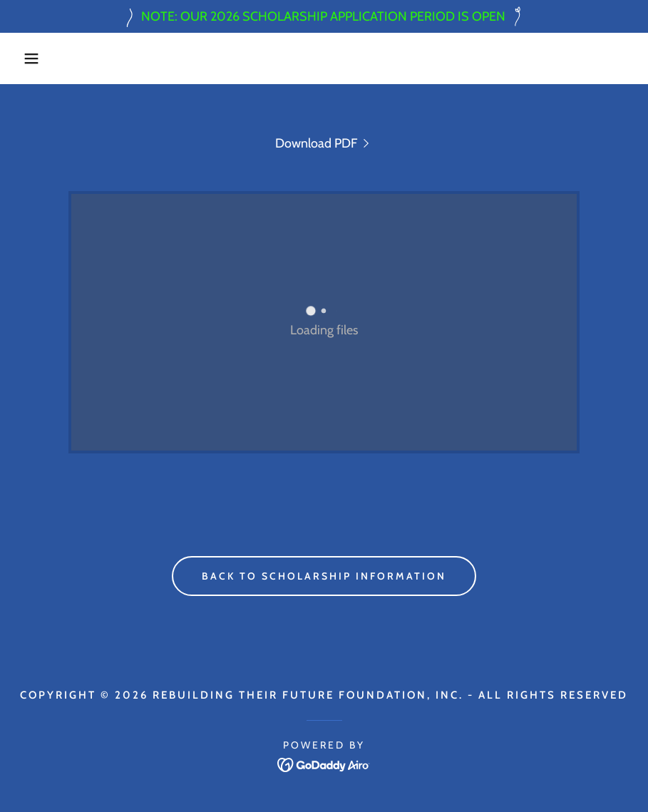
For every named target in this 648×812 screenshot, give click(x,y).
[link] (324, 143)
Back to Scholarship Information (324, 576)
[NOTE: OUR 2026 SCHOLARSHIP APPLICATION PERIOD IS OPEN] (324, 16)
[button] (32, 58)
